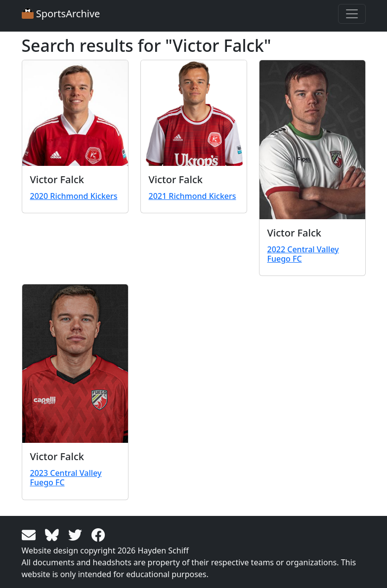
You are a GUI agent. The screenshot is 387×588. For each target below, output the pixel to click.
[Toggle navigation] (352, 14)
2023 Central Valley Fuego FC (66, 478)
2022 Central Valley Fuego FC (303, 254)
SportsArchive (61, 14)
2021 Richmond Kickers (193, 196)
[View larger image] (75, 113)
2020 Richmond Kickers (74, 196)
